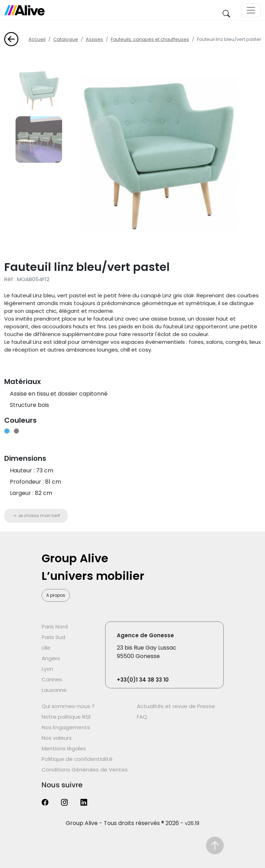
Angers (51, 658)
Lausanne (54, 690)
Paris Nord (55, 627)
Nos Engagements (66, 727)
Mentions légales (64, 748)
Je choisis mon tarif (36, 516)
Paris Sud (53, 637)
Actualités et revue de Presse (176, 706)
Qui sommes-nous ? (68, 706)
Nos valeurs (57, 738)
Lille (46, 648)
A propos (56, 595)
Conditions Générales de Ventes (85, 770)
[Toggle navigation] (251, 10)
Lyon (47, 669)
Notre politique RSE (66, 717)
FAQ (142, 717)
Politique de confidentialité (77, 759)
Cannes (52, 679)
